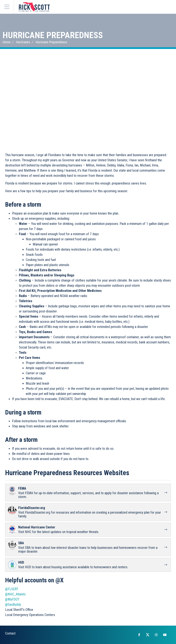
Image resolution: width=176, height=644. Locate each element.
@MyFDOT (12, 599)
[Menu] (7, 7)
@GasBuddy (13, 604)
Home (7, 42)
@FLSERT (12, 589)
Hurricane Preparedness (53, 35)
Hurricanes (23, 42)
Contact (10, 633)
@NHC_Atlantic (15, 594)
